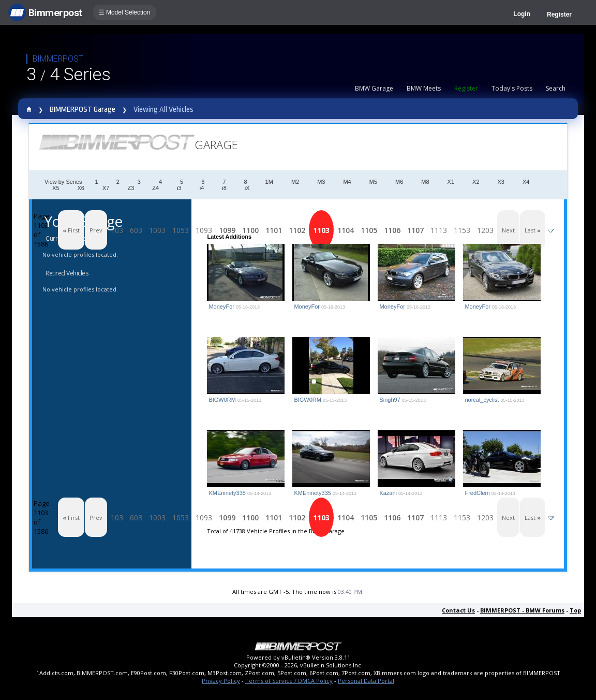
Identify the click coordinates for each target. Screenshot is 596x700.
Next (508, 230)
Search (556, 88)
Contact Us (458, 610)
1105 (369, 230)
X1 (451, 182)
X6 (81, 188)
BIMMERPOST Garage (83, 110)
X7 (106, 188)
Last (533, 230)
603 (136, 230)
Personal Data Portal (366, 681)
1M (269, 182)
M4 (347, 182)
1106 (392, 230)
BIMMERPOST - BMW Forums (522, 610)
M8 (425, 182)
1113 (439, 230)
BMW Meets (424, 88)
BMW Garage (374, 88)
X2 (476, 182)
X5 (56, 188)
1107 (415, 230)
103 (117, 230)
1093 (204, 230)
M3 (321, 182)
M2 (295, 182)
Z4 (155, 188)
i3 (179, 188)
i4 (202, 188)
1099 (227, 230)
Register (559, 14)
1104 (346, 230)
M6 (399, 182)
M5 (373, 182)
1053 (181, 230)
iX (247, 188)
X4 (526, 182)
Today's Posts (512, 88)
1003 (157, 230)
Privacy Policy (221, 681)
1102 (297, 230)
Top (575, 610)
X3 (501, 182)
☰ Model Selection (125, 12)
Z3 (131, 188)
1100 (250, 230)
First (71, 230)
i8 (224, 188)
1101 (274, 230)
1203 (485, 230)
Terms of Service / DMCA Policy (289, 681)
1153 (462, 230)
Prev (96, 230)
